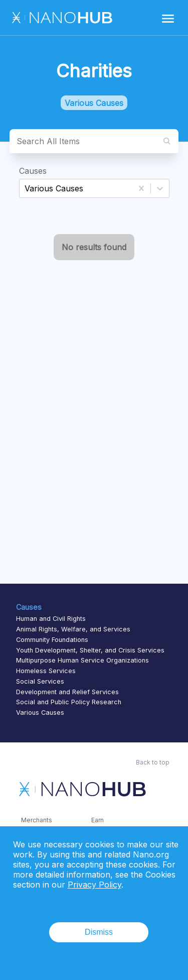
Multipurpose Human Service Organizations (82, 660)
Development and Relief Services (67, 692)
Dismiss (99, 932)
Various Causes (40, 713)
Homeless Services (46, 671)
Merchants (37, 820)
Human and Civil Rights (51, 619)
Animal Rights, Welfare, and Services (73, 629)
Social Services (40, 681)
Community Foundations (52, 640)
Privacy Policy (95, 885)
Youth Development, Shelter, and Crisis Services (90, 650)
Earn (98, 820)
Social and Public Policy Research (69, 702)
